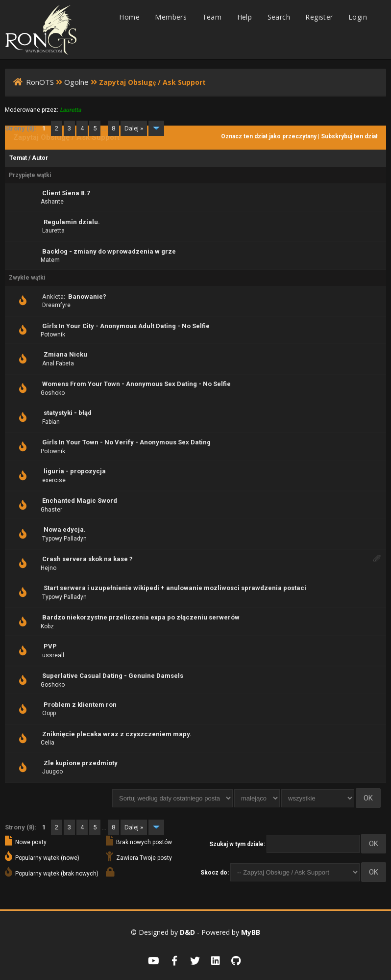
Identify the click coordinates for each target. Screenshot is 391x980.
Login (358, 17)
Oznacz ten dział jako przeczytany (269, 136)
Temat (18, 158)
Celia (48, 743)
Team (212, 17)
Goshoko (53, 393)
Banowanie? (87, 297)
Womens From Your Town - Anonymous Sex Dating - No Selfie (136, 384)
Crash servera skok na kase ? (87, 559)
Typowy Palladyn (64, 539)
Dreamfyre (56, 305)
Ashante (52, 202)
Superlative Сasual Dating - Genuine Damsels (113, 676)
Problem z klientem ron (80, 705)
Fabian (51, 422)
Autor (40, 158)
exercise (54, 480)
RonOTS (40, 82)
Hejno (49, 568)
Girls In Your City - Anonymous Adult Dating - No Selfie (126, 326)
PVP (50, 646)
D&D (187, 932)
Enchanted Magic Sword (80, 501)
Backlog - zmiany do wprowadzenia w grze (109, 251)
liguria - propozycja (75, 471)
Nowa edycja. (65, 529)
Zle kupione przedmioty (81, 763)
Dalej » (134, 128)
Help (245, 17)
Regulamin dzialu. (72, 222)
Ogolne (76, 82)
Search (279, 17)
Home (129, 17)
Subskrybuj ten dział (349, 136)
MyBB (251, 932)
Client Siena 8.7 (66, 193)
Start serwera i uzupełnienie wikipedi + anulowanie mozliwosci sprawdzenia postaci (175, 588)
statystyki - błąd (68, 413)
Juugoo (52, 772)
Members (171, 17)
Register (319, 17)
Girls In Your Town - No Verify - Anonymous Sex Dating (126, 442)
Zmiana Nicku (65, 354)
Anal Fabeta (58, 363)
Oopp (49, 713)
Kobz (47, 626)
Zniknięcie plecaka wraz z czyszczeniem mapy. (117, 734)
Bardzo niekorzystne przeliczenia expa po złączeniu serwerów (141, 617)
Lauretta (53, 231)
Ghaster (51, 510)
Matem (50, 260)
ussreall (53, 655)
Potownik (53, 335)
